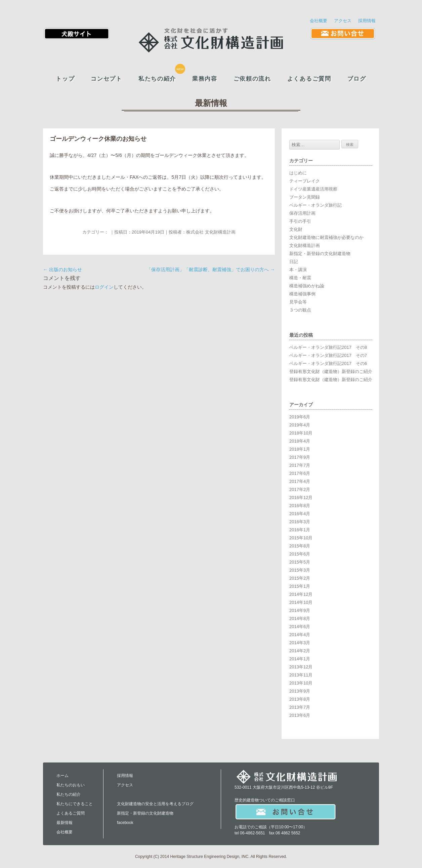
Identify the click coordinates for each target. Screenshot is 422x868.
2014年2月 (300, 651)
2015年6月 (300, 554)
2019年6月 (300, 417)
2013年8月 (300, 699)
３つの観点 (300, 310)
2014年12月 (301, 594)
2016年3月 (300, 522)
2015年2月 (300, 578)
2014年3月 (300, 643)
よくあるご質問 (309, 79)
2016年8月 (300, 506)
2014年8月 (300, 618)
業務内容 (205, 79)
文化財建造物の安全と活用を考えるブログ (155, 804)
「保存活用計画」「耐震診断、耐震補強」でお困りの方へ (211, 270)
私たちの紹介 (157, 79)
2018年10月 (301, 433)
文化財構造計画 (305, 245)
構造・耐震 (300, 278)
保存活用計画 (302, 213)
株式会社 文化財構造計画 (211, 232)
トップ (65, 79)
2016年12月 (301, 498)
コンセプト (106, 79)
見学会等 (298, 302)
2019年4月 (300, 425)
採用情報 (367, 21)
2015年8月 (300, 546)
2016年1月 (300, 530)
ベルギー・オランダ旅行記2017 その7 (328, 355)
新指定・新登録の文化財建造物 (320, 254)
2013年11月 (301, 675)
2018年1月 (300, 449)
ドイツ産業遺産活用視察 (313, 189)
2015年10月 (301, 538)
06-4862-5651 (252, 833)
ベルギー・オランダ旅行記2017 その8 (328, 347)
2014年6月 (300, 627)
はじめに (298, 173)
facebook (125, 823)
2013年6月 (300, 715)
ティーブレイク (305, 181)
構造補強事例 (302, 294)
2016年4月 (300, 514)
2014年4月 (300, 635)
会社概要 (319, 21)
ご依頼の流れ (252, 79)
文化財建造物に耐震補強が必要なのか (326, 237)
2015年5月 (300, 562)
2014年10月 (301, 602)
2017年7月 (300, 465)
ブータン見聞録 (305, 197)
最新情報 (65, 823)
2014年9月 (300, 610)
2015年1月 (300, 586)
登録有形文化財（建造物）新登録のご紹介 (331, 371)
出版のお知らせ (62, 270)
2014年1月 (300, 659)
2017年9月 (300, 457)
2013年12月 (301, 667)
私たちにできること (75, 804)
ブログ (357, 79)
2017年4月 (300, 481)
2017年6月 (300, 473)
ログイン (104, 287)
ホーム (62, 776)
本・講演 (298, 270)
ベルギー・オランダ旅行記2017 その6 (328, 363)
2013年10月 (301, 683)
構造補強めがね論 (307, 286)
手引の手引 (300, 221)
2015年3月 (300, 570)
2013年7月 (300, 707)
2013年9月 (300, 691)
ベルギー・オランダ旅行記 (315, 205)
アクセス (343, 21)
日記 (294, 262)
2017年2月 (300, 489)
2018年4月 (300, 441)
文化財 (296, 229)
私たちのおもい (71, 785)
